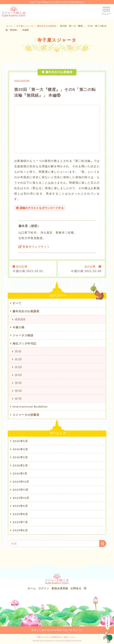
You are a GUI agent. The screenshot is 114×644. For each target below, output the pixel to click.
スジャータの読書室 (26, 415)
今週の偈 (19, 327)
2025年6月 (20, 530)
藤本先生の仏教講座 (49, 26)
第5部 (18, 383)
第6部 (18, 391)
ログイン (44, 588)
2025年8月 (20, 514)
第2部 (18, 359)
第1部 (18, 351)
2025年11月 (21, 490)
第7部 (18, 399)
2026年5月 (20, 441)
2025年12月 (21, 482)
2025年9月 (20, 506)
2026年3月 (20, 457)
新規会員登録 (60, 588)
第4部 (18, 375)
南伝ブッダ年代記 (25, 343)
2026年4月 (20, 449)
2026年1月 (20, 473)
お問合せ (76, 588)
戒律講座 (20, 319)
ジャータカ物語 (23, 335)
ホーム (10, 26)
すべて (17, 303)
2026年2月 (20, 465)
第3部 (18, 367)
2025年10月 (21, 498)
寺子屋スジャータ (26, 26)
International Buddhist (30, 407)
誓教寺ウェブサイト (34, 247)
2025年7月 (20, 522)
